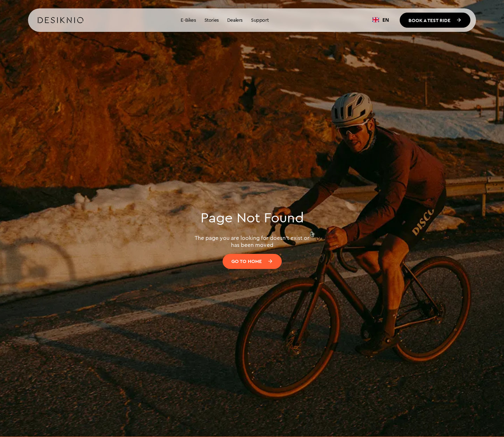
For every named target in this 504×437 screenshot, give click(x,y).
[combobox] (381, 20)
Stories (212, 20)
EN (381, 20)
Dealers (235, 20)
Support (260, 20)
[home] (61, 20)
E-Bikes (188, 20)
